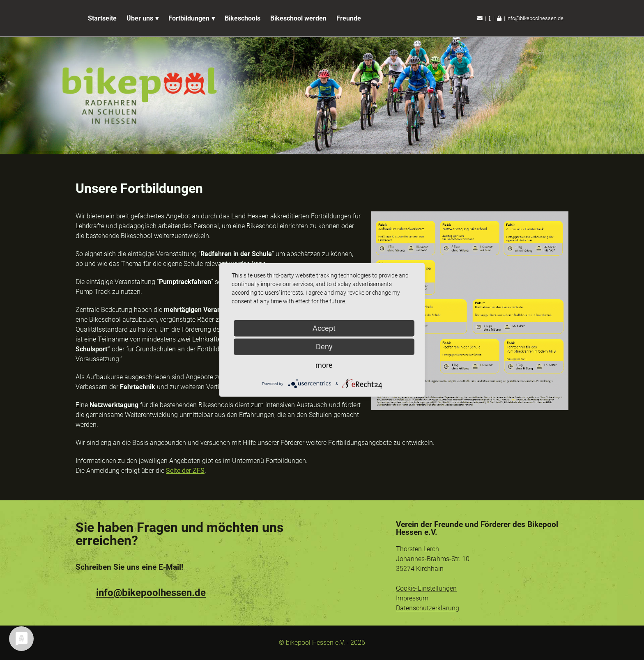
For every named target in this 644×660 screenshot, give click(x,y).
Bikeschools (243, 18)
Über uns (140, 18)
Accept (324, 328)
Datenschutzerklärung (428, 608)
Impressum (412, 598)
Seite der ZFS (185, 471)
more (324, 365)
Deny (324, 347)
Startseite (102, 18)
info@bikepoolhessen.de (535, 18)
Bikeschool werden (298, 18)
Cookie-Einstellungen (426, 588)
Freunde (349, 18)
